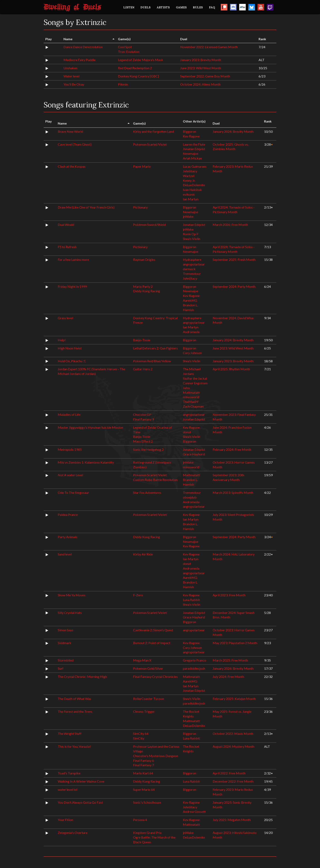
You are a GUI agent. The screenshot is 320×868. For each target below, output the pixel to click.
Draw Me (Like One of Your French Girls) (86, 207)
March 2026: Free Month (230, 225)
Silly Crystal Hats (70, 613)
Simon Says (66, 630)
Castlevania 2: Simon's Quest (153, 630)
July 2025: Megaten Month (232, 820)
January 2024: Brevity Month (233, 131)
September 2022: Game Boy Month (205, 76)
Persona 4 (140, 820)
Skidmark (64, 643)
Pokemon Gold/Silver (148, 668)
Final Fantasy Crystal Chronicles (155, 677)
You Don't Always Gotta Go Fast (80, 802)
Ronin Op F (191, 234)
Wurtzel (189, 176)
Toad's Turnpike (69, 773)
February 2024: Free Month (232, 449)
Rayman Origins (144, 259)
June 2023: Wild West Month (201, 68)
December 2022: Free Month (233, 781)
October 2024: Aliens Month (200, 84)
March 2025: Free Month (230, 660)
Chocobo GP (142, 414)
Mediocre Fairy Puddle (79, 60)
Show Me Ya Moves (72, 595)
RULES (198, 7)
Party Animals (68, 537)
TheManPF (191, 402)
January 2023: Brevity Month (201, 60)
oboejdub (190, 497)
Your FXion (65, 820)
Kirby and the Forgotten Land (153, 131)
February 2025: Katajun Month (234, 699)
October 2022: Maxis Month (233, 734)
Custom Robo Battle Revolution (155, 480)
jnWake (188, 216)
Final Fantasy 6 (143, 760)
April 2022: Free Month (229, 773)
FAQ (212, 7)
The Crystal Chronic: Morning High (82, 677)
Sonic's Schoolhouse (147, 802)
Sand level (65, 554)
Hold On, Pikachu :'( (72, 361)
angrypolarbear (194, 264)
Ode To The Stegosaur (73, 493)
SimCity (139, 738)
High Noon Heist (70, 348)
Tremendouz (192, 274)
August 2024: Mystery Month (233, 746)
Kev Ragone (191, 136)
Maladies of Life (69, 414)
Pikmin (123, 84)
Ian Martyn (191, 199)
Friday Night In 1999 (72, 286)
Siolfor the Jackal (195, 378)
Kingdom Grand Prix (147, 833)
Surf (61, 668)
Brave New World (70, 131)
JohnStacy (190, 171)
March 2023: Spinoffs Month (233, 493)
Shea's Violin (192, 239)
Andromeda (191, 332)
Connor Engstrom (195, 383)
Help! (62, 340)
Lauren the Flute (194, 144)
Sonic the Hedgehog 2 (148, 449)
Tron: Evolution (129, 52)
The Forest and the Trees (75, 711)
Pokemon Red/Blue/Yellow (152, 361)
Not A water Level (70, 475)
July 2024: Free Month (228, 677)
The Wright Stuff (70, 734)
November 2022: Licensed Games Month (209, 47)
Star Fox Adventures (147, 493)
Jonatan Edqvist (194, 149)
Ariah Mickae (192, 158)
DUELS (146, 7)
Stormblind (66, 660)
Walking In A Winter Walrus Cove (81, 781)
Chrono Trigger (144, 711)
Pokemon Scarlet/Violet (150, 144)
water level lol (67, 789)
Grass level (65, 318)
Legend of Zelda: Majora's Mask (141, 60)
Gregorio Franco (194, 660)
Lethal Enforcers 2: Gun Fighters (155, 348)
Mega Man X (142, 660)
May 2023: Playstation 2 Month (235, 643)
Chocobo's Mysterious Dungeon (156, 756)
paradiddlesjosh (194, 668)
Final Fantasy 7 (143, 765)
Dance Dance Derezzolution (83, 47)
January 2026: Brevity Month (233, 668)
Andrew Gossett (194, 812)
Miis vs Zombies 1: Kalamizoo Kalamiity (86, 462)
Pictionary (140, 207)
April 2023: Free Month (229, 595)
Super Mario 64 (144, 789)
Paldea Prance (68, 515)
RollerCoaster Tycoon (148, 699)
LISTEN (129, 7)
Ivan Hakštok (192, 190)
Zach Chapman (193, 406)
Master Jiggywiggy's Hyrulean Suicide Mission (90, 427)
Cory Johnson (192, 353)
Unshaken (70, 68)
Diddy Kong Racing (147, 291)
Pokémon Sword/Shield (149, 225)
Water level (71, 76)
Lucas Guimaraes (195, 166)
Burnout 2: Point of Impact (152, 643)
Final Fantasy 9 (143, 419)
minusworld (191, 397)
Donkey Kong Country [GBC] (138, 76)
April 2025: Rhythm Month (231, 369)
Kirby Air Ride (143, 554)
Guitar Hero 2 (143, 369)
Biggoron (189, 131)
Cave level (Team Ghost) (75, 144)
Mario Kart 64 (143, 773)
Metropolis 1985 (70, 449)
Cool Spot (125, 47)
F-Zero (138, 595)
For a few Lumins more (73, 259)
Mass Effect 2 (143, 441)
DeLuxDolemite (194, 185)
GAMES (181, 7)
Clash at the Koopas (72, 166)
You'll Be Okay (74, 84)
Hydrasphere (192, 259)
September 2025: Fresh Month (234, 259)
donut (187, 432)
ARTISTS (163, 7)
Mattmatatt (191, 392)
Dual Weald (66, 225)
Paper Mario (142, 166)
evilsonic (189, 194)
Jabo (186, 388)
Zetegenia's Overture (73, 833)
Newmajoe (191, 153)
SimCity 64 (141, 734)
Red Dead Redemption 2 (135, 68)
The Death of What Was (74, 699)
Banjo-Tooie (142, 340)
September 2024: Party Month (234, 286)
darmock (189, 269)
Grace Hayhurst (194, 454)
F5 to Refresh (67, 247)
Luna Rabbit (191, 600)
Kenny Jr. (189, 180)
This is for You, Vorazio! (74, 746)
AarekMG (190, 300)
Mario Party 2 (143, 286)
